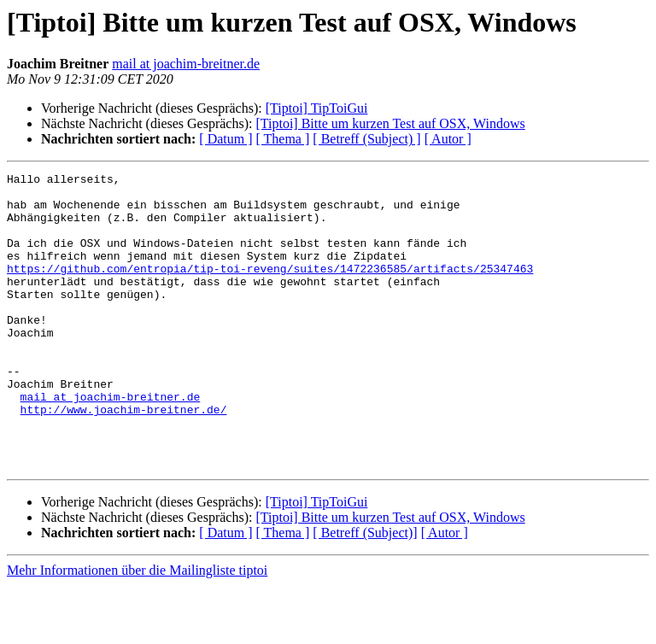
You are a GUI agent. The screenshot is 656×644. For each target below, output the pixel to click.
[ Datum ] (225, 139)
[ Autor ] (448, 139)
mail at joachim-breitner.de (186, 64)
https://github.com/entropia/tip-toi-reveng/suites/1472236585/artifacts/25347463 (270, 289)
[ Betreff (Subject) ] (366, 139)
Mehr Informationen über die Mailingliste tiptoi (137, 629)
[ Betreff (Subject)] (365, 591)
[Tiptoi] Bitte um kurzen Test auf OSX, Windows (390, 123)
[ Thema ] (283, 139)
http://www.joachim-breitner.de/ (124, 458)
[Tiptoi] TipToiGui (317, 108)
